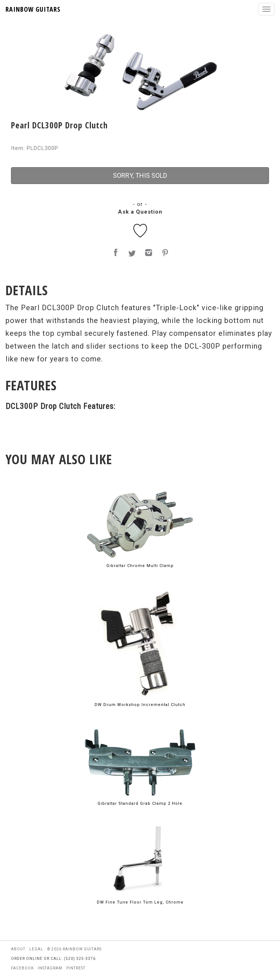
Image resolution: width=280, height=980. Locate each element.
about (18, 949)
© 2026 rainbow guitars (74, 949)
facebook (22, 968)
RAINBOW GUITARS (33, 9)
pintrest (76, 968)
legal (36, 949)
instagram (50, 968)
